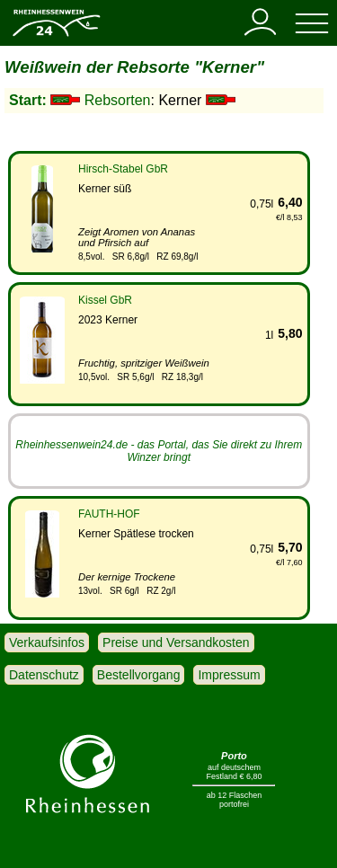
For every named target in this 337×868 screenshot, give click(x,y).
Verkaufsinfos (47, 642)
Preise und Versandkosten (176, 642)
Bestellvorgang (139, 675)
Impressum (229, 675)
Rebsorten (118, 100)
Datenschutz (44, 675)
